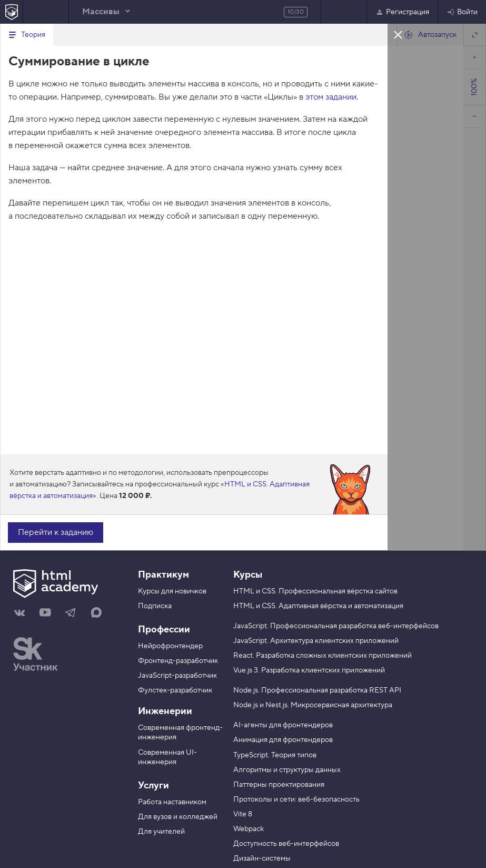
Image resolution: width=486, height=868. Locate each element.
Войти (462, 12)
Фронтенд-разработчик (178, 661)
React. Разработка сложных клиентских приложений (323, 656)
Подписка (155, 606)
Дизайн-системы (262, 859)
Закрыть (398, 34)
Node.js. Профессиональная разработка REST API (317, 690)
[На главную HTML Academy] (11, 12)
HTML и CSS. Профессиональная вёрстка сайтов (315, 591)
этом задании (331, 97)
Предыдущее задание (46, 12)
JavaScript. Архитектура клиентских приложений (316, 641)
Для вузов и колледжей (178, 817)
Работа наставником (172, 802)
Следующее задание (344, 12)
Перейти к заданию (56, 532)
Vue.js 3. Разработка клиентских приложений (309, 670)
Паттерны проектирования (279, 785)
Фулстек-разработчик (175, 690)
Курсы (248, 575)
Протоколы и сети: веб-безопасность (296, 799)
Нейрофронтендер (170, 646)
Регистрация (402, 12)
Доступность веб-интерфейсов (286, 844)
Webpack (249, 829)
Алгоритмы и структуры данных (287, 770)
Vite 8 (243, 814)
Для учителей (161, 832)
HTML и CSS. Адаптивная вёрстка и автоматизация (318, 606)
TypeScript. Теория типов (275, 755)
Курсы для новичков (172, 591)
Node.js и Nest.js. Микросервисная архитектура (313, 705)
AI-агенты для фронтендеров (283, 725)
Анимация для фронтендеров (283, 740)
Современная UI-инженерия (167, 757)
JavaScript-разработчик (177, 676)
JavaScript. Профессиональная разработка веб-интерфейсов (336, 626)
